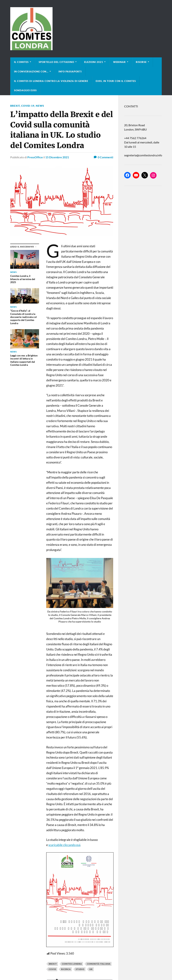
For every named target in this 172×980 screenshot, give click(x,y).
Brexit (53, 964)
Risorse (141, 62)
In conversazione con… (31, 72)
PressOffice (35, 157)
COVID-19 (28, 106)
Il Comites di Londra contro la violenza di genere (51, 81)
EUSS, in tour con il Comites (116, 81)
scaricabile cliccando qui (64, 845)
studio (80, 969)
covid (52, 969)
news (40, 106)
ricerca (66, 969)
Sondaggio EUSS (25, 90)
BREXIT (15, 106)
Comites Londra (72, 964)
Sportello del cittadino (56, 62)
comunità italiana (99, 964)
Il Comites (21, 62)
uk (91, 969)
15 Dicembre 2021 (57, 157)
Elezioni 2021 (94, 62)
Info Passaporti (70, 72)
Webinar (119, 62)
